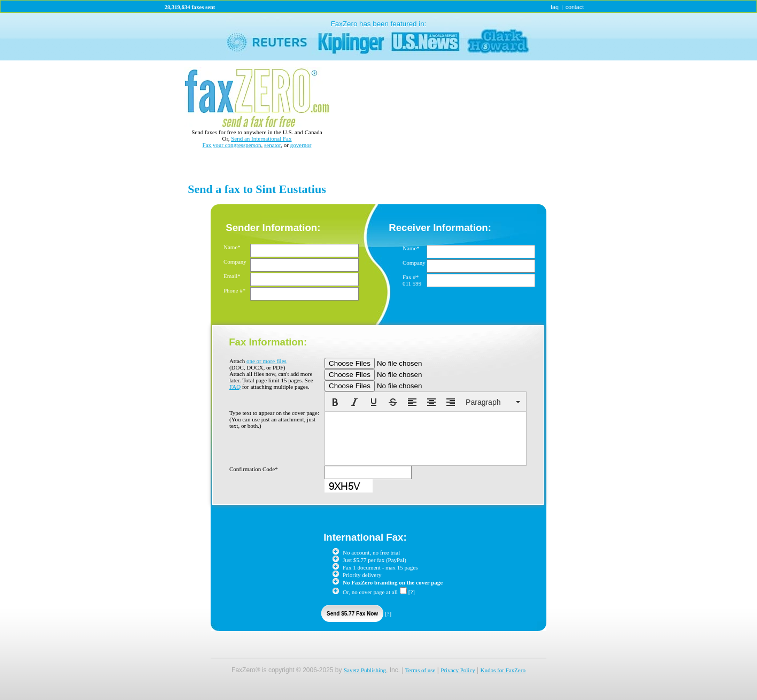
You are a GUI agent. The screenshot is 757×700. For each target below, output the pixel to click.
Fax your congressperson (232, 145)
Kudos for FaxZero (503, 670)
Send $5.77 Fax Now (352, 614)
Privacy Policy (458, 670)
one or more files (267, 361)
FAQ (235, 387)
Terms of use (420, 670)
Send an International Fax (261, 139)
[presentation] (335, 402)
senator (272, 145)
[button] (335, 402)
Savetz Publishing (365, 670)
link (378, 37)
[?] (412, 592)
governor (301, 145)
